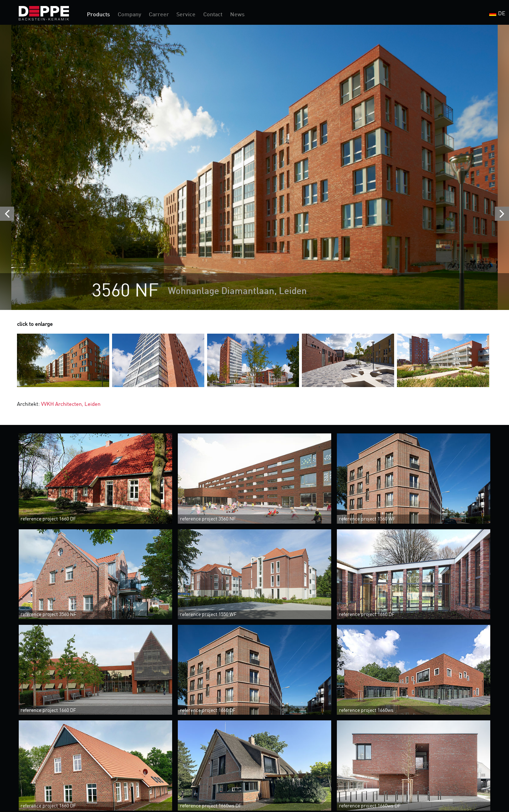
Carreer (159, 15)
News (237, 15)
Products (98, 15)
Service (186, 15)
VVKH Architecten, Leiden (71, 405)
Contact (213, 15)
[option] (255, 167)
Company (129, 15)
